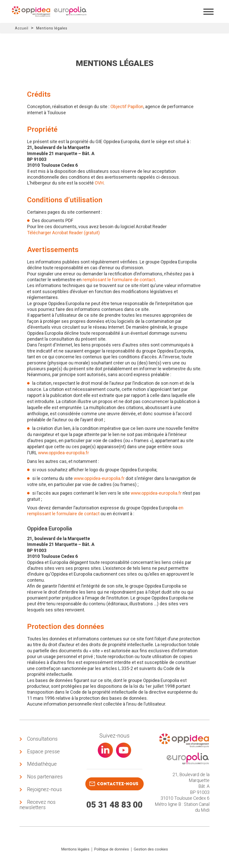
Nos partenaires (45, 778)
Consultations (42, 739)
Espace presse (43, 752)
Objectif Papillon (127, 106)
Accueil (22, 28)
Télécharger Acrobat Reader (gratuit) (64, 233)
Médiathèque (42, 765)
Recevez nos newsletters (37, 806)
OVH (99, 183)
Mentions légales (75, 851)
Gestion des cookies (151, 851)
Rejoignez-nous (44, 791)
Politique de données (112, 851)
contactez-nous (114, 784)
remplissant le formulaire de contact (119, 280)
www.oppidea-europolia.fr (64, 453)
